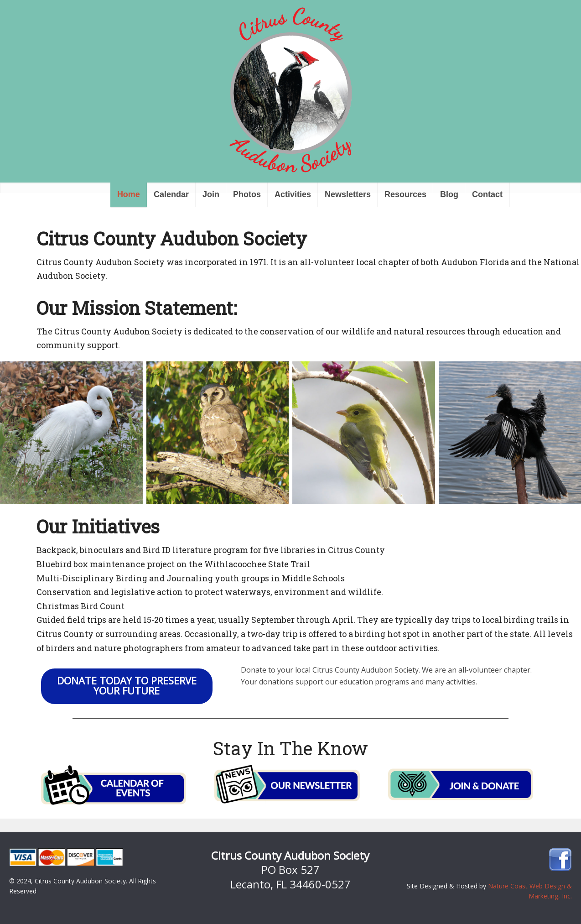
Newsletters (348, 194)
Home (129, 194)
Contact (487, 194)
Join (211, 194)
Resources (405, 194)
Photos (247, 194)
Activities (293, 194)
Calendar (171, 194)
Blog (449, 194)
